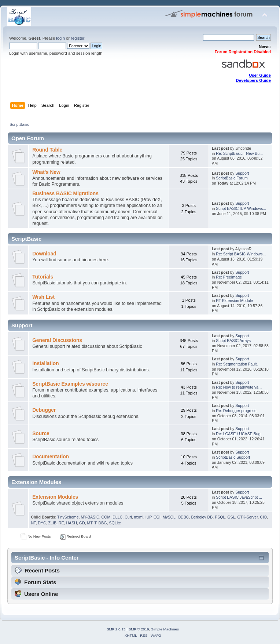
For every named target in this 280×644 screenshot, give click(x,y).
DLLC (117, 517)
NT (33, 523)
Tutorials (43, 277)
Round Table (47, 150)
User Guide (260, 75)
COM (106, 517)
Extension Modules (55, 497)
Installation (45, 363)
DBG (103, 523)
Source (41, 434)
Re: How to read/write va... (239, 387)
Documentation (51, 457)
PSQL (220, 517)
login (60, 38)
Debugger (44, 410)
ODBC (183, 517)
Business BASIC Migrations (65, 194)
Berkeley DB (202, 517)
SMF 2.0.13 (116, 629)
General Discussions (57, 340)
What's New (46, 172)
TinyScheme (68, 517)
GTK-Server (247, 517)
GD (82, 523)
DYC (42, 523)
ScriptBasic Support (233, 457)
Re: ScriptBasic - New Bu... (239, 153)
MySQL (169, 517)
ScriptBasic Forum (232, 178)
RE (61, 523)
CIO (263, 517)
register (78, 38)
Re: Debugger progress (236, 411)
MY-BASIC (90, 517)
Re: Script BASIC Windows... (241, 254)
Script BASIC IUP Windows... (241, 208)
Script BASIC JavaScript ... (239, 497)
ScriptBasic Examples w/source (70, 384)
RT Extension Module (234, 301)
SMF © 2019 (139, 629)
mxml (139, 517)
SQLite (115, 523)
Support (242, 173)
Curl (128, 517)
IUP (148, 517)
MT (90, 523)
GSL (231, 517)
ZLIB (52, 523)
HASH (71, 523)
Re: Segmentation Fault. (237, 364)
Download (44, 254)
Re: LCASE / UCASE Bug (238, 434)
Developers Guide (253, 80)
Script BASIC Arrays (233, 341)
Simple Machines (165, 629)
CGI (157, 517)
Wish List (43, 297)
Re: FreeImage (229, 277)
